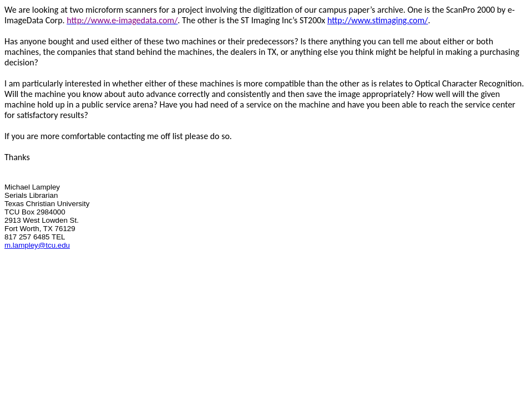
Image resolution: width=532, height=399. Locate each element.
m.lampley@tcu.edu (37, 245)
